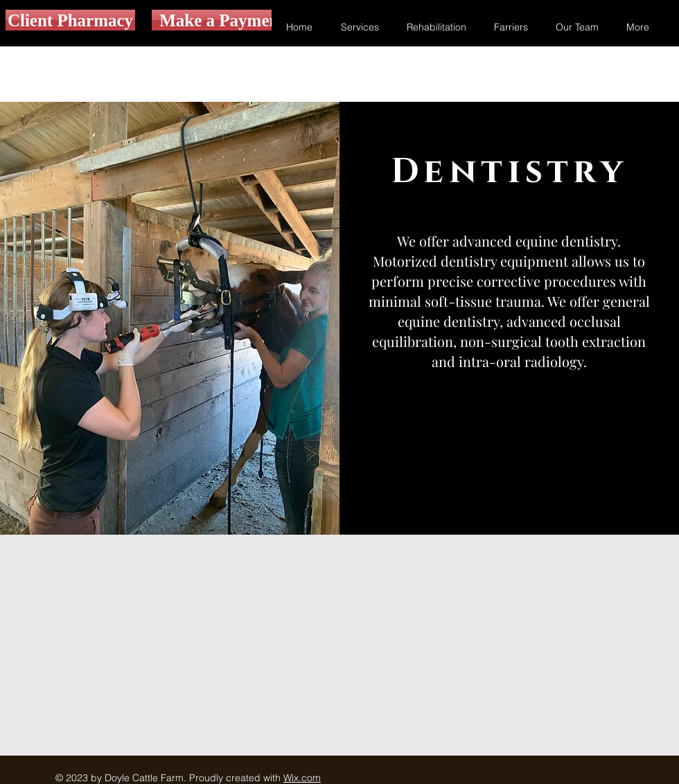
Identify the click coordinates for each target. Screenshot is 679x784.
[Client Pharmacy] (70, 20)
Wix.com (302, 778)
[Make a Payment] (222, 20)
